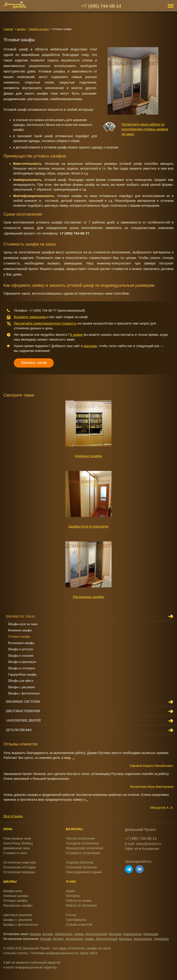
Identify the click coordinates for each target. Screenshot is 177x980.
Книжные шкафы (88, 456)
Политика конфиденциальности (54, 953)
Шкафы (21, 29)
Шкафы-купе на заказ (23, 624)
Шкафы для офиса (21, 681)
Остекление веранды (19, 872)
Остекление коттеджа (19, 867)
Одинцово (151, 934)
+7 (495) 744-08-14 (101, 6)
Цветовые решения (23, 711)
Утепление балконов (81, 867)
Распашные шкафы (88, 597)
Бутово (48, 934)
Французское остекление (85, 848)
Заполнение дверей (23, 721)
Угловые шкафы (19, 636)
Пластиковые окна (17, 838)
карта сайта (88, 953)
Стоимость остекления (83, 853)
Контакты (73, 896)
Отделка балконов (80, 862)
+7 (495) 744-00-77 (43, 310)
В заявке (76, 335)
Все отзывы (13, 816)
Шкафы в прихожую (22, 662)
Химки (79, 934)
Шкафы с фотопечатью (24, 693)
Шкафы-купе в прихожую (88, 526)
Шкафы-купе (13, 891)
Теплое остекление (80, 838)
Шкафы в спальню (21, 656)
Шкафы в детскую (21, 649)
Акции (70, 891)
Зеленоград (64, 934)
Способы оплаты (16, 953)
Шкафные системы (23, 702)
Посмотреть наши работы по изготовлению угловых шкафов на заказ (145, 129)
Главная (8, 29)
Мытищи (115, 934)
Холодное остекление (82, 843)
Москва (35, 934)
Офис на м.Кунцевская (142, 849)
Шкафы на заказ (39, 29)
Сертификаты (76, 920)
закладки (90, 346)
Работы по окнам (79, 901)
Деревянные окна (16, 848)
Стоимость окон (15, 853)
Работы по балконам (81, 905)
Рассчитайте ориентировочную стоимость (45, 323)
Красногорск (133, 934)
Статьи (71, 915)
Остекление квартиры (20, 862)
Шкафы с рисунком (21, 687)
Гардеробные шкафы (22, 674)
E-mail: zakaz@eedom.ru (143, 844)
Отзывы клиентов (79, 925)
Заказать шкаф (34, 363)
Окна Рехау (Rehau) (18, 843)
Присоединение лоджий (84, 872)
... (74, 758)
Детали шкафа (19, 730)
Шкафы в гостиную (22, 668)
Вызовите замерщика (30, 317)
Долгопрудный (96, 934)
